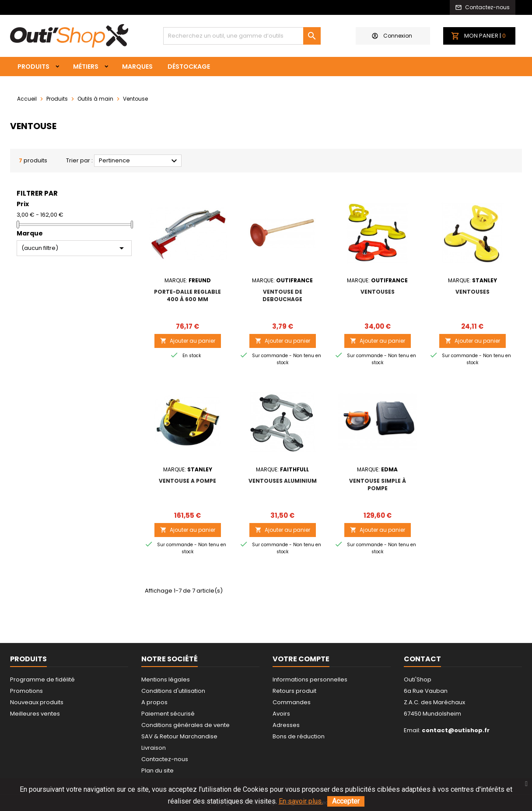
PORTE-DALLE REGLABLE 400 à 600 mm (187, 295)
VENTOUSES (378, 292)
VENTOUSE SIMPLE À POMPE (378, 484)
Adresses (286, 725)
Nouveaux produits (37, 702)
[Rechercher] (242, 36)
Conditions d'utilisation (173, 691)
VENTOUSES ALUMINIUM (283, 481)
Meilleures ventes (35, 714)
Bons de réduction (299, 736)
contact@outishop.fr (456, 730)
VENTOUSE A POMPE (187, 481)
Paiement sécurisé (168, 714)
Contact (422, 659)
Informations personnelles (310, 679)
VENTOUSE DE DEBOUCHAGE (282, 295)
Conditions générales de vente (185, 725)
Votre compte (301, 659)
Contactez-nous (165, 759)
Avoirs (281, 714)
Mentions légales (166, 679)
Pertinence (139, 161)
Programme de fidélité (42, 679)
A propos (154, 702)
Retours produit (294, 691)
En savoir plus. (301, 801)
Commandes (292, 702)
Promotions (26, 691)
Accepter (346, 801)
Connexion (392, 36)
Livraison (154, 748)
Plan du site (157, 771)
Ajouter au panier (188, 341)
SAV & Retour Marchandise (179, 736)
